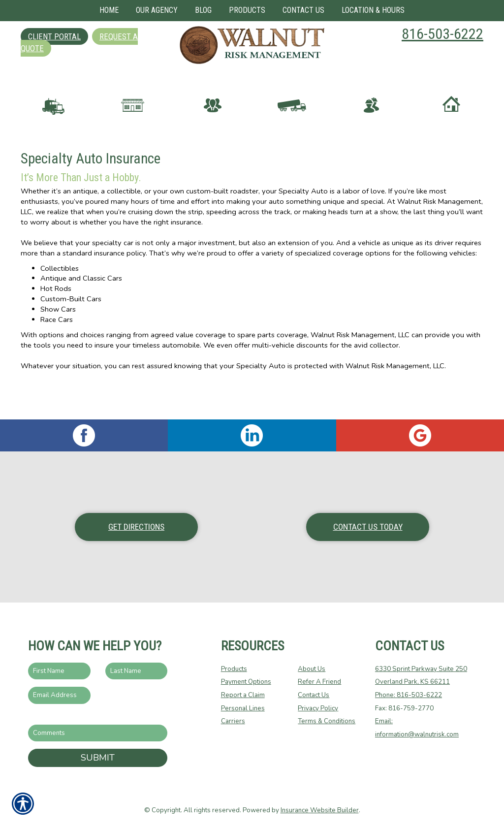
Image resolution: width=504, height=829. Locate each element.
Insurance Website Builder (320, 810)
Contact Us (314, 695)
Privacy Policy (318, 708)
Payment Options (246, 681)
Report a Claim (243, 695)
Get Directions (136, 526)
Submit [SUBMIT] (98, 757)
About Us (312, 669)
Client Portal (54, 36)
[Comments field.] (98, 733)
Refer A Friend (319, 681)
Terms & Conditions (327, 721)
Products (234, 669)
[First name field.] (59, 671)
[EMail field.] (59, 695)
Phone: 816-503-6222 (409, 695)
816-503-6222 (442, 34)
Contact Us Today (368, 526)
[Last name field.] (137, 671)
